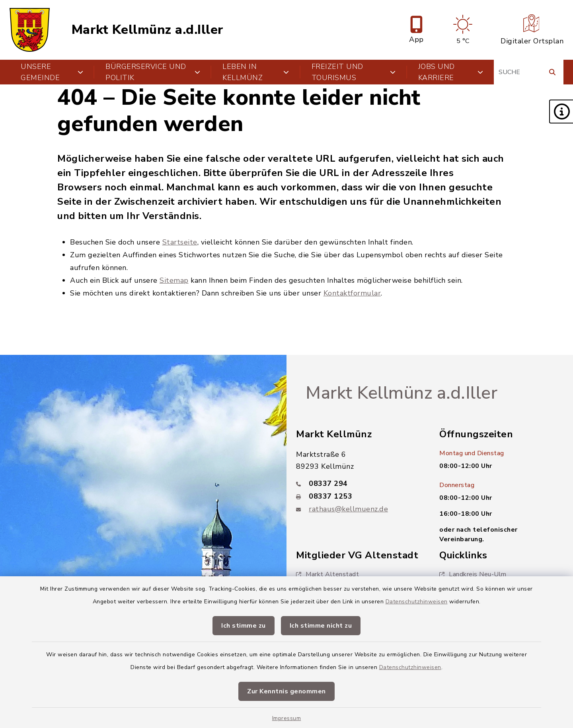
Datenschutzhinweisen (417, 602)
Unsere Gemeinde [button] (52, 72)
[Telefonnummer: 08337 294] (358, 483)
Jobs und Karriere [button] (451, 72)
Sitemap (174, 280)
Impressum (287, 718)
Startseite (180, 242)
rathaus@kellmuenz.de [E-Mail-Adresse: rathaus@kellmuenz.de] (348, 509)
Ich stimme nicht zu (321, 626)
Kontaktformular (352, 293)
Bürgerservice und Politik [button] (153, 72)
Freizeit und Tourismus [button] (354, 72)
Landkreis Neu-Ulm (473, 574)
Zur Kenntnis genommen (286, 691)
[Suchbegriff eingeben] (529, 72)
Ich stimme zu (244, 626)
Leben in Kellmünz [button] (256, 72)
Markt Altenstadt (327, 574)
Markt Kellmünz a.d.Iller (148, 30)
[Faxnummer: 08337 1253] (358, 496)
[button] (561, 112)
